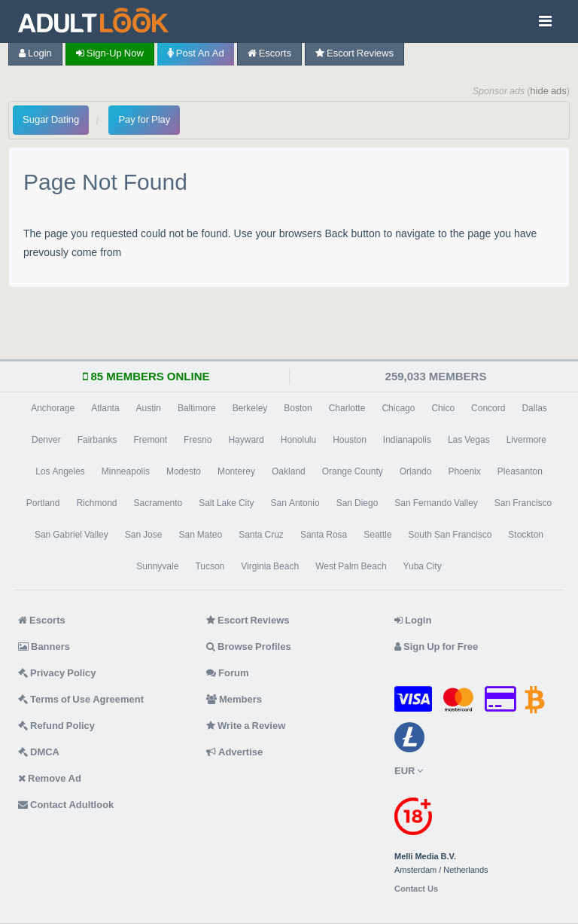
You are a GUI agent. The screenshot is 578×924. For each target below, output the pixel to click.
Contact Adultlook (66, 805)
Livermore (526, 440)
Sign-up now (110, 53)
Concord (488, 408)
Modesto (184, 471)
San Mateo (200, 535)
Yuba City (423, 566)
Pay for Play (144, 119)
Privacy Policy (57, 673)
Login (35, 53)
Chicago (398, 408)
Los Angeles (60, 471)
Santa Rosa (324, 535)
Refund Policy (56, 726)
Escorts (269, 53)
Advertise (234, 752)
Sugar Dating (51, 119)
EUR (409, 771)
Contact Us (416, 889)
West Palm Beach (351, 566)
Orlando (416, 471)
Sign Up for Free (436, 646)
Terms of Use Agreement (81, 699)
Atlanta (105, 408)
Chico (443, 408)
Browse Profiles (249, 646)
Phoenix (464, 471)
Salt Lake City (226, 503)
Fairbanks (97, 440)
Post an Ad (196, 53)
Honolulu (298, 440)
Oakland (289, 471)
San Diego (357, 503)
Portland (43, 503)
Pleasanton (520, 471)
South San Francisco (450, 535)
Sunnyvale (157, 566)
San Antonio (295, 503)
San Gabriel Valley (71, 535)
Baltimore (197, 408)
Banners (44, 646)
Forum (227, 673)
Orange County (353, 471)
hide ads (548, 91)
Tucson (210, 566)
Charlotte (347, 408)
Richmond (96, 503)
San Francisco (523, 503)
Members (234, 699)
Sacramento (158, 503)
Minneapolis (126, 471)
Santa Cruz (261, 535)
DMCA (39, 752)
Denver (46, 440)
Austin (149, 408)
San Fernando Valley (436, 503)
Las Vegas (469, 440)
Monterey (236, 471)
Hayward (246, 440)
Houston (350, 440)
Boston (298, 408)
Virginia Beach (270, 566)
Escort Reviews (354, 53)
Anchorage (53, 408)
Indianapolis (407, 440)
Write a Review (246, 726)
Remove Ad (50, 778)
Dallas (534, 408)
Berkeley (250, 408)
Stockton (526, 535)
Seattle (377, 535)
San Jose (144, 535)
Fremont (150, 440)
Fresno (198, 440)
